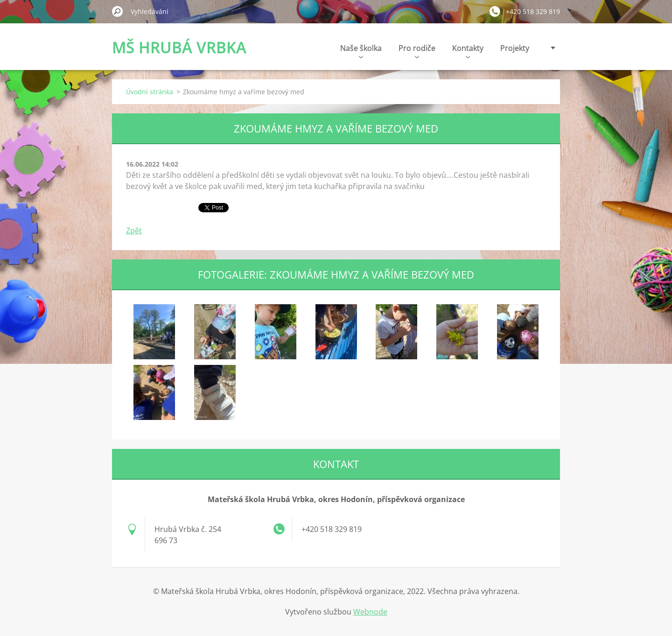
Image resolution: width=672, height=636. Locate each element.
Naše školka (361, 51)
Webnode (370, 612)
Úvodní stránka (150, 92)
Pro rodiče (417, 51)
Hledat (118, 11)
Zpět (134, 231)
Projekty (515, 48)
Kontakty (468, 51)
